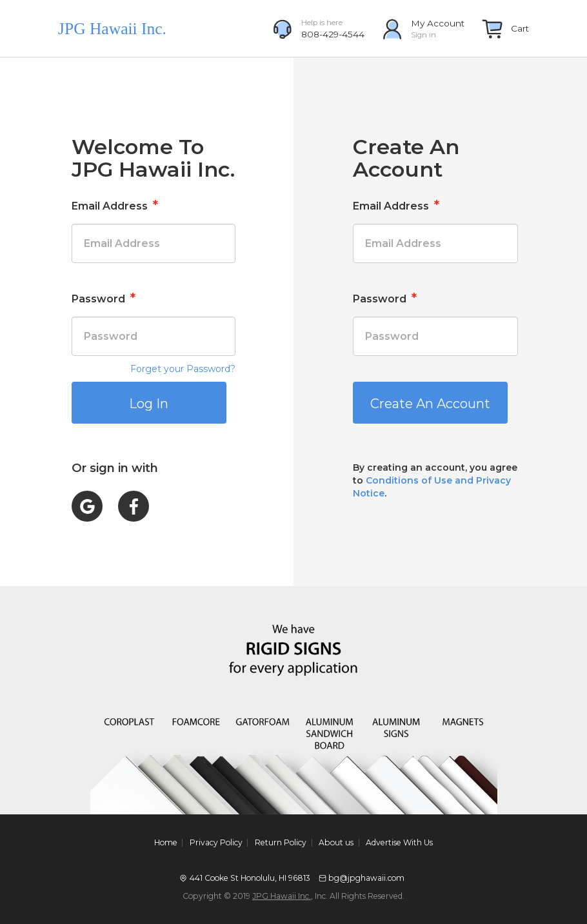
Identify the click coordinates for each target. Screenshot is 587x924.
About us (336, 843)
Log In (149, 404)
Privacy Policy (216, 843)
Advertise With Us (399, 843)
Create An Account (430, 404)
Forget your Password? (183, 369)
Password (104, 298)
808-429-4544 (333, 34)
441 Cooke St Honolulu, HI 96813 (250, 878)
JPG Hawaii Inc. (282, 896)
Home (166, 843)
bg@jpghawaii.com (366, 878)
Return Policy (281, 843)
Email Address (115, 205)
